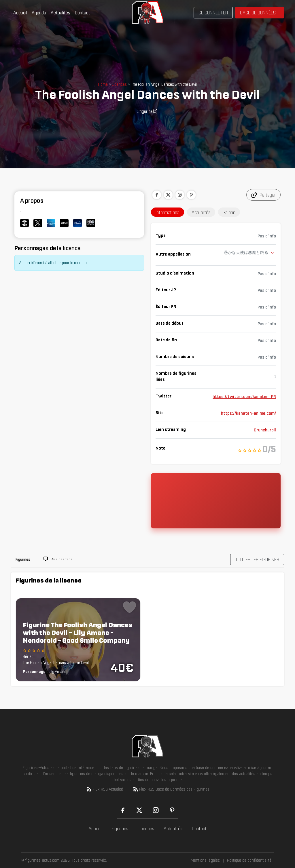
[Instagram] (156, 810)
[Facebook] (123, 810)
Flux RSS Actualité (104, 789)
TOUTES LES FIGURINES (257, 559)
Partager (263, 195)
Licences (119, 84)
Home (103, 84)
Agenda (39, 13)
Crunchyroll (265, 430)
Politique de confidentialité (249, 860)
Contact (83, 13)
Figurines (120, 829)
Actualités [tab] (201, 212)
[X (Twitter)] (139, 810)
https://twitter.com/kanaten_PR (244, 397)
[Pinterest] (172, 810)
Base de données (258, 13)
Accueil (20, 13)
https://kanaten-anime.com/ (248, 413)
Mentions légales (205, 860)
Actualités (60, 13)
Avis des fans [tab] (62, 559)
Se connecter (213, 13)
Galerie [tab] (229, 212)
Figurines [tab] (23, 559)
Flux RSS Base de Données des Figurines (171, 789)
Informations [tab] (168, 212)
